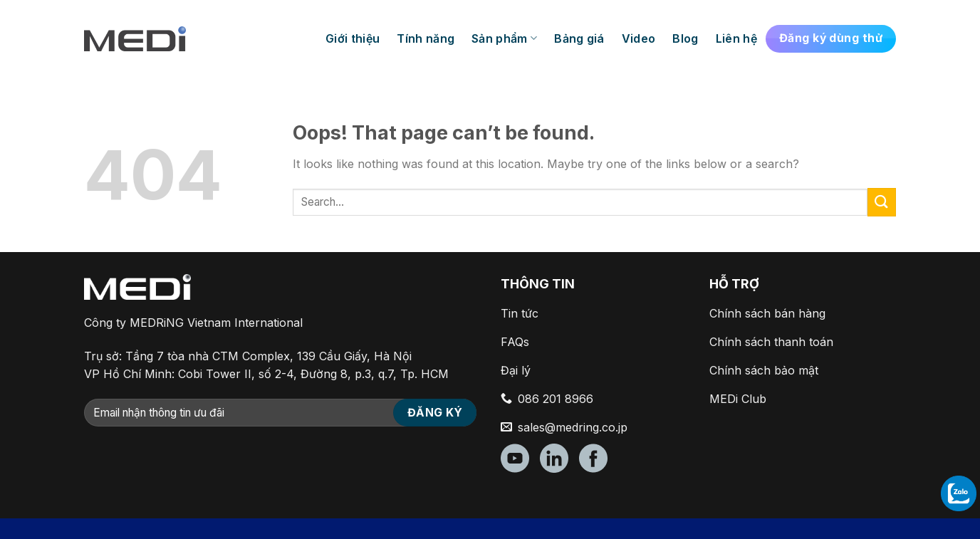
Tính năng (426, 38)
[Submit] (882, 202)
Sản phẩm (504, 38)
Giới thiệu (353, 38)
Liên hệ (736, 38)
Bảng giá (579, 38)
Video (639, 38)
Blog (685, 38)
